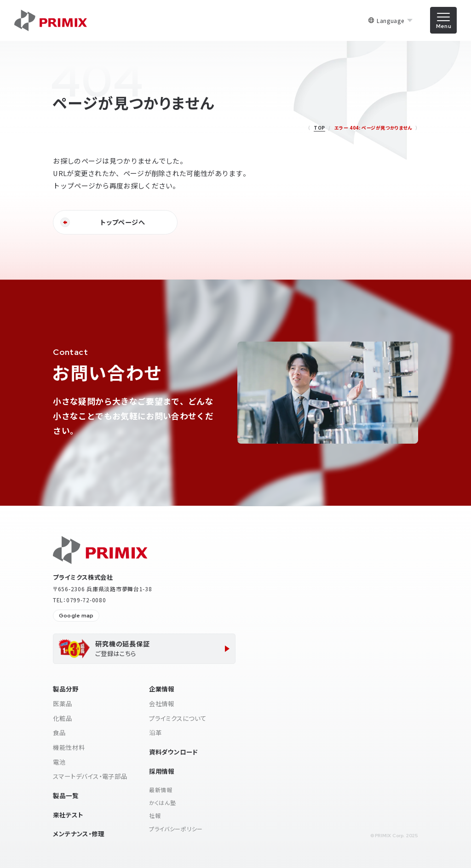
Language (391, 21)
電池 (59, 762)
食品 (59, 732)
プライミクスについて (178, 718)
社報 (155, 815)
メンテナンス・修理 (78, 834)
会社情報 (162, 703)
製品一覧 (66, 795)
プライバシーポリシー (176, 829)
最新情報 (161, 790)
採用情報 (162, 771)
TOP (319, 128)
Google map (76, 616)
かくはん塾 (163, 802)
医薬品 (62, 703)
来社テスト (68, 815)
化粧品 (62, 718)
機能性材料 (69, 747)
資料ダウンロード (173, 752)
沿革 (155, 732)
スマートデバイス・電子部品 (90, 776)
